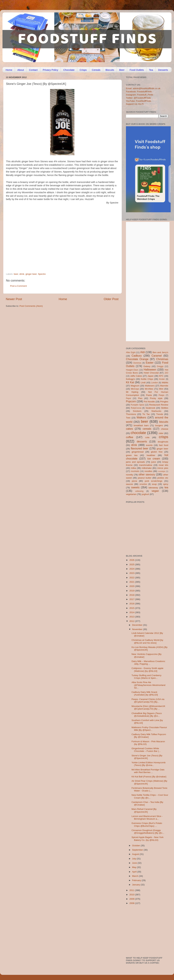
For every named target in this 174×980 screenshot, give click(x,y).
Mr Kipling (132, 392)
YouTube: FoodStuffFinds (139, 101)
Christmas (162, 359)
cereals (147, 429)
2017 (132, 599)
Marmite (164, 386)
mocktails (135, 471)
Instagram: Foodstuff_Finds (140, 95)
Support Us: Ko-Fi (135, 104)
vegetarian (131, 494)
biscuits (164, 422)
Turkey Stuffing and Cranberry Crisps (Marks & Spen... (146, 677)
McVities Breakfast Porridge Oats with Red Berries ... (148, 771)
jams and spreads (135, 462)
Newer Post (14, 299)
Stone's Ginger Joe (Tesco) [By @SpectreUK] (147, 757)
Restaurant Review (159, 405)
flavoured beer (140, 448)
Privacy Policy (50, 70)
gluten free (157, 452)
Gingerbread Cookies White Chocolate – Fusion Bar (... (146, 750)
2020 (132, 586)
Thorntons (131, 414)
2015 (132, 608)
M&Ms (165, 383)
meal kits (163, 465)
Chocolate (69, 70)
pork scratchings (154, 481)
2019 (132, 591)
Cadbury (137, 356)
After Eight (131, 352)
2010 (132, 895)
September (138, 850)
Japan (151, 376)
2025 (132, 564)
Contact (33, 70)
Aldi (142, 352)
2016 (132, 604)
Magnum (135, 386)
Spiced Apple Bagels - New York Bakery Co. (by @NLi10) (148, 839)
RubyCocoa (136, 408)
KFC (161, 376)
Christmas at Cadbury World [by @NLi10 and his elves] (147, 641)
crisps (164, 437)
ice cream (154, 459)
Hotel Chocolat (151, 373)
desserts (142, 441)
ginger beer (31, 274)
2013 (132, 617)
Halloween (150, 370)
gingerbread (138, 452)
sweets (135, 487)
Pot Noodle (149, 402)
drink (22, 274)
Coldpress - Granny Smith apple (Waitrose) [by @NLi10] (147, 670)
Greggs (160, 366)
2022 (132, 578)
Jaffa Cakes (136, 376)
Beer (122, 70)
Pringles (164, 402)
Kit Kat (130, 382)
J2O (166, 373)
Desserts (163, 70)
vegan (155, 491)
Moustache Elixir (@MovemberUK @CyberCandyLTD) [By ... (148, 707)
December (138, 625)
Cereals (96, 70)
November (138, 629)
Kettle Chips (147, 379)
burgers (159, 425)
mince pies (163, 468)
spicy (166, 484)
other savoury (147, 474)
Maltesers (150, 386)
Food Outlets (137, 70)
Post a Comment (18, 286)
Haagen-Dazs (132, 370)
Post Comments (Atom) (31, 306)
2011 (132, 890)
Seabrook (150, 408)
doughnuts (163, 442)
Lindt (143, 383)
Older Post (111, 299)
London (155, 383)
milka (133, 468)
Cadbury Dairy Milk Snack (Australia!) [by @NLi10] (145, 693)
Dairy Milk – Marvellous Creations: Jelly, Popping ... (149, 663)
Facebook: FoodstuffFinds (139, 92)
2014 (132, 612)
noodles (148, 471)
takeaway (153, 488)
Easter (150, 363)
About (21, 70)
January (136, 885)
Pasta (149, 395)
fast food (164, 445)
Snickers (137, 411)
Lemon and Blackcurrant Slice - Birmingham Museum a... (147, 818)
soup (154, 484)
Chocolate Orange (137, 359)
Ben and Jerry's (160, 352)
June (135, 863)
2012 (132, 621)
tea (166, 487)
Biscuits (110, 70)
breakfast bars (141, 425)
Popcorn (131, 401)
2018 (132, 595)
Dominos (137, 363)
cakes (129, 429)
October (136, 846)
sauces (130, 484)
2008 (132, 903)
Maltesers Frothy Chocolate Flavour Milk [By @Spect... (149, 729)
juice (154, 462)
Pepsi (128, 398)
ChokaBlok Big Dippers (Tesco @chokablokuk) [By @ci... (147, 715)
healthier (151, 455)
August (136, 854)
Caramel (157, 356)
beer (16, 274)
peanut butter (145, 478)
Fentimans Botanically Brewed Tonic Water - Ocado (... (150, 789)
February (137, 880)
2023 (132, 573)
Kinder (162, 379)
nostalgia (162, 471)
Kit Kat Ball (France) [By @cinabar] (149, 777)
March (135, 876)
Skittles (165, 408)
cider (161, 433)
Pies (140, 398)
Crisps (83, 70)
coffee (130, 437)
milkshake (147, 468)
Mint (161, 389)
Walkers (141, 417)
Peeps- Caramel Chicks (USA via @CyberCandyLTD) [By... (148, 701)
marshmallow (146, 465)
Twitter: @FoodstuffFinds (138, 98)
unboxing (139, 491)
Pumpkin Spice (138, 405)
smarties (143, 484)
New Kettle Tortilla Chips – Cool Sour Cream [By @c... (150, 796)
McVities (149, 389)
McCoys (135, 389)
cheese (165, 429)
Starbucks (156, 411)
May (134, 867)
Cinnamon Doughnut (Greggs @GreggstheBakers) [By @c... (148, 832)
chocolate (138, 433)
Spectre (42, 274)
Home (9, 70)
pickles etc (163, 478)
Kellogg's (130, 379)
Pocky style (156, 398)
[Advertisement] (31, 236)
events (149, 445)
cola (147, 437)
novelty (130, 475)
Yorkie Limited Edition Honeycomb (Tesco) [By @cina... (149, 764)
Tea (151, 70)
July (134, 859)
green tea (132, 455)
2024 (132, 569)
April (135, 872)
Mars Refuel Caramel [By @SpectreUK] (144, 810)
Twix (128, 418)
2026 (132, 560)
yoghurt (145, 494)
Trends (160, 414)
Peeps (161, 395)
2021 (132, 582)
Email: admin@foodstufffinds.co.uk (143, 88)
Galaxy (147, 366)
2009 (132, 899)
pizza (134, 481)
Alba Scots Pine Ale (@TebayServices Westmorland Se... (148, 685)
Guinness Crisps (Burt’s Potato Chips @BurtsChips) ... (147, 824)
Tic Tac (146, 414)
